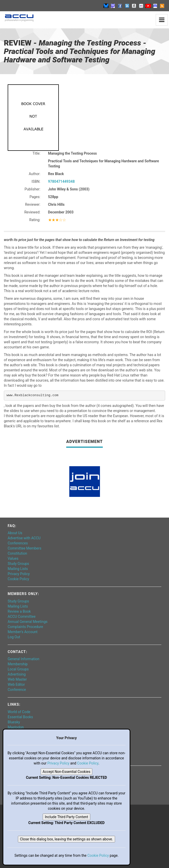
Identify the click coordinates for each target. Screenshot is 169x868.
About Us (15, 533)
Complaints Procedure (25, 627)
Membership (18, 664)
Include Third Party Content (66, 817)
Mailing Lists (18, 569)
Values (13, 558)
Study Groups (18, 564)
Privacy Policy (19, 574)
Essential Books (20, 717)
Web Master (17, 679)
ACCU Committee (22, 616)
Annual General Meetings (28, 622)
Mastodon (16, 727)
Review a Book (19, 611)
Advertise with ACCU (24, 538)
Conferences (18, 543)
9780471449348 (61, 181)
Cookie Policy (18, 579)
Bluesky (14, 722)
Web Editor (16, 684)
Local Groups (18, 669)
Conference (17, 690)
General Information (24, 659)
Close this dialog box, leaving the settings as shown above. (66, 839)
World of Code (19, 712)
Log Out (14, 637)
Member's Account (22, 632)
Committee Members (25, 548)
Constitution (17, 553)
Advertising (17, 674)
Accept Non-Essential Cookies (67, 772)
